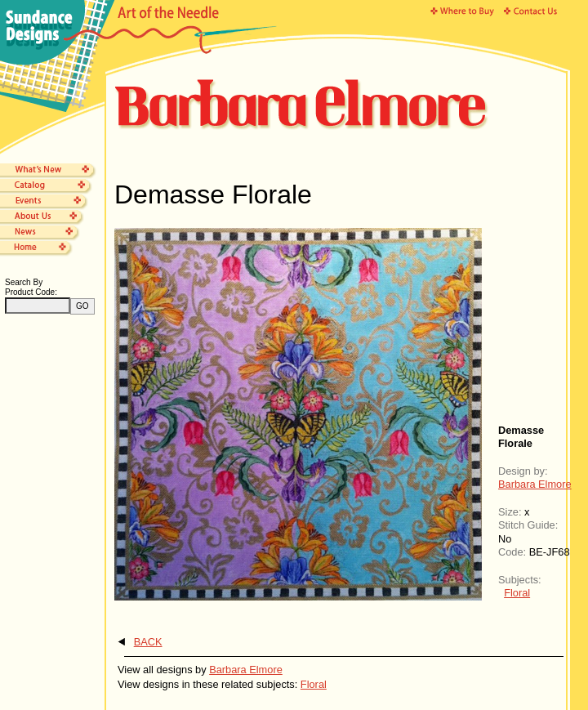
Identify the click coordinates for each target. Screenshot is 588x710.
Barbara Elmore (535, 484)
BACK (148, 642)
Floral (517, 593)
